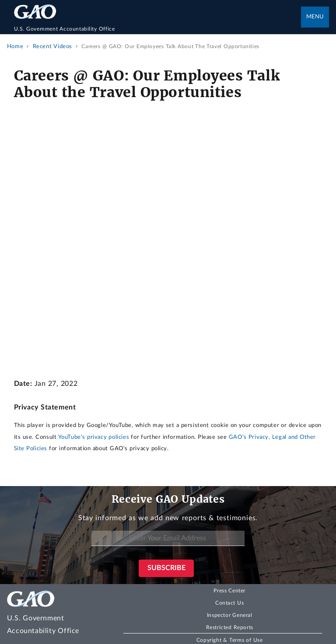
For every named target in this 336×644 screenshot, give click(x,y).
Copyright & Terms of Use (230, 640)
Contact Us (230, 603)
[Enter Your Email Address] (168, 538)
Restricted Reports (230, 627)
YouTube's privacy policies (94, 437)
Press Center (229, 591)
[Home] (158, 29)
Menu (315, 17)
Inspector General (230, 615)
